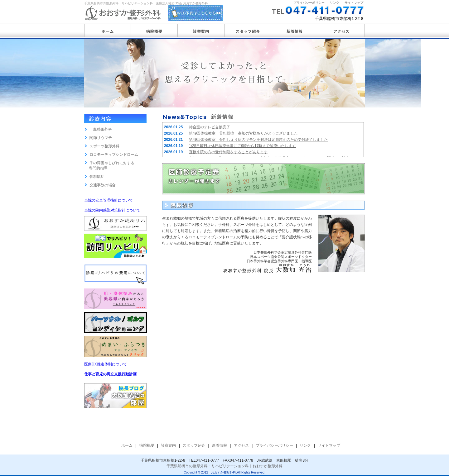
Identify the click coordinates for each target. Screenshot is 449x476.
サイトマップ (354, 3)
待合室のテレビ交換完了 (210, 127)
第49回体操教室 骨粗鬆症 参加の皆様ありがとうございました (243, 133)
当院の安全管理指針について (109, 200)
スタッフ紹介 (248, 31)
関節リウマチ (101, 138)
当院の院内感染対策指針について (112, 210)
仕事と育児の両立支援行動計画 (110, 374)
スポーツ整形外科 (104, 146)
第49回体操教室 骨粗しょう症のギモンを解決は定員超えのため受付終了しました (258, 140)
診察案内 (201, 31)
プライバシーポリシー (309, 3)
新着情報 (295, 31)
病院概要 (154, 31)
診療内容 (115, 118)
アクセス (341, 31)
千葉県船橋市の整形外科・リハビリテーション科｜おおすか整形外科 (224, 466)
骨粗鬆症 (97, 177)
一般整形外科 (101, 129)
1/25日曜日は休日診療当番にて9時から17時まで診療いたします (242, 146)
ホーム (108, 31)
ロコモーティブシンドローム (114, 155)
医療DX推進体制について (106, 364)
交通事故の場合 (103, 185)
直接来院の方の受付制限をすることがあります (228, 152)
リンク (335, 3)
